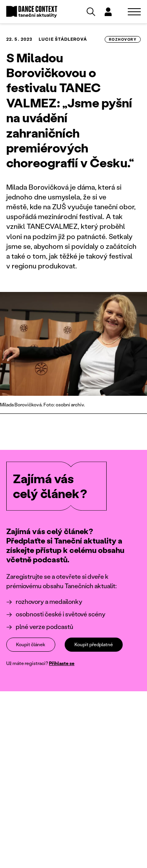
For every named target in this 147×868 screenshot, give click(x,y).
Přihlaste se (62, 663)
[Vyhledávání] (91, 12)
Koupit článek (31, 644)
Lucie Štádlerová (63, 39)
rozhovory (123, 39)
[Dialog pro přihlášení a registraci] (108, 12)
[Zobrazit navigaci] (134, 12)
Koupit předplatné (94, 644)
